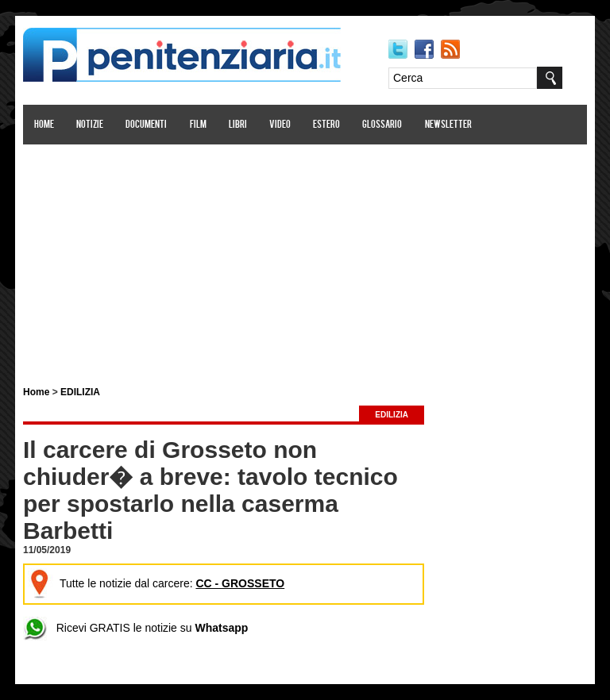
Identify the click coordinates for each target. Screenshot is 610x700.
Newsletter (448, 125)
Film (198, 125)
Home (44, 125)
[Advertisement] (305, 256)
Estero (326, 125)
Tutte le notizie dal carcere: (156, 583)
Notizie (90, 125)
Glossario (382, 125)
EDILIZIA (80, 392)
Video (280, 125)
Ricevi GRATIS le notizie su (135, 628)
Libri (238, 125)
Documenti (146, 125)
